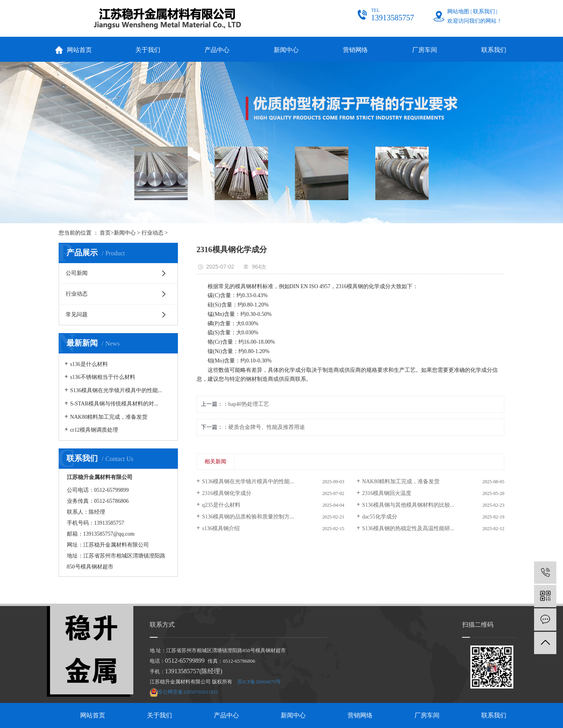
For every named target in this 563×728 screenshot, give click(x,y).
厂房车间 (425, 50)
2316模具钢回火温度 (387, 493)
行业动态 (152, 233)
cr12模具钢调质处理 (94, 430)
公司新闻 (77, 273)
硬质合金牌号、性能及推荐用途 (267, 427)
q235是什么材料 (221, 505)
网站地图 (458, 12)
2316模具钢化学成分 (227, 493)
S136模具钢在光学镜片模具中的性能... (116, 390)
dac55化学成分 (379, 517)
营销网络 (355, 50)
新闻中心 (286, 50)
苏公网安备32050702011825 (188, 692)
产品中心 (217, 50)
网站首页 (79, 50)
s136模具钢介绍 (221, 528)
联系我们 (484, 12)
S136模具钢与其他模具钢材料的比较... (408, 505)
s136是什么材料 (89, 364)
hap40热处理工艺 (249, 404)
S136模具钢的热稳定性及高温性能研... (408, 528)
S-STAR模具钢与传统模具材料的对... (114, 404)
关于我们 (148, 50)
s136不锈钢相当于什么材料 (102, 377)
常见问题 (77, 315)
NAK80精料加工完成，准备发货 (109, 417)
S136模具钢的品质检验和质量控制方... (248, 517)
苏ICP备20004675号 (259, 682)
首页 (105, 233)
